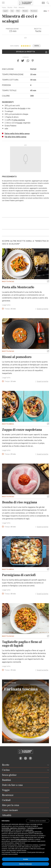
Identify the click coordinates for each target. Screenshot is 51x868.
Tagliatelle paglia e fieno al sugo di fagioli (22, 644)
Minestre (22, 8)
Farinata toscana (21, 689)
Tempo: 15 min (11, 740)
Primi (16, 8)
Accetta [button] (26, 859)
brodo (23, 108)
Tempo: (10, 309)
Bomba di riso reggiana (20, 502)
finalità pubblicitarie (21, 839)
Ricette (10, 8)
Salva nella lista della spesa (17, 134)
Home (4, 8)
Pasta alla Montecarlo (18, 287)
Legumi (6, 11)
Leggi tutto (6, 305)
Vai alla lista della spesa (15, 137)
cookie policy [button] (29, 830)
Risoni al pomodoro (17, 357)
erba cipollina (19, 120)
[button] (46, 11)
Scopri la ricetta (42, 309)
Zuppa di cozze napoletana (22, 430)
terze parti (31, 832)
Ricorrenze (34, 11)
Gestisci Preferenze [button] (26, 864)
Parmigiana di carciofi (19, 575)
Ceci (12, 11)
